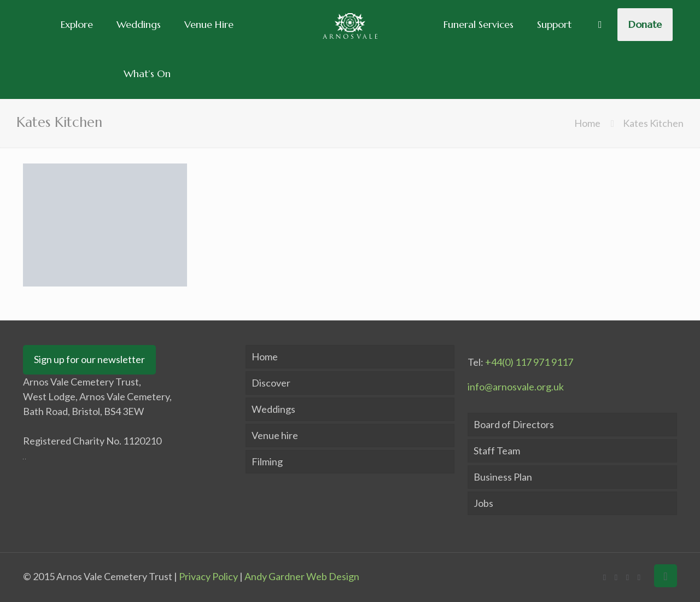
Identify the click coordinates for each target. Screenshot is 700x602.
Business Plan (503, 477)
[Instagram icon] (639, 577)
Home (587, 123)
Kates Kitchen (653, 123)
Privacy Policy (208, 576)
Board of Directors (514, 424)
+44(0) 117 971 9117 (529, 362)
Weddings (273, 409)
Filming (267, 461)
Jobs (483, 503)
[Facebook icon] (605, 577)
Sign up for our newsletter (89, 359)
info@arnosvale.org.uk (516, 387)
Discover (271, 383)
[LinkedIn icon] (628, 577)
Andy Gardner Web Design (302, 576)
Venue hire (275, 435)
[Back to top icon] (666, 576)
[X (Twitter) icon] (616, 577)
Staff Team (497, 451)
